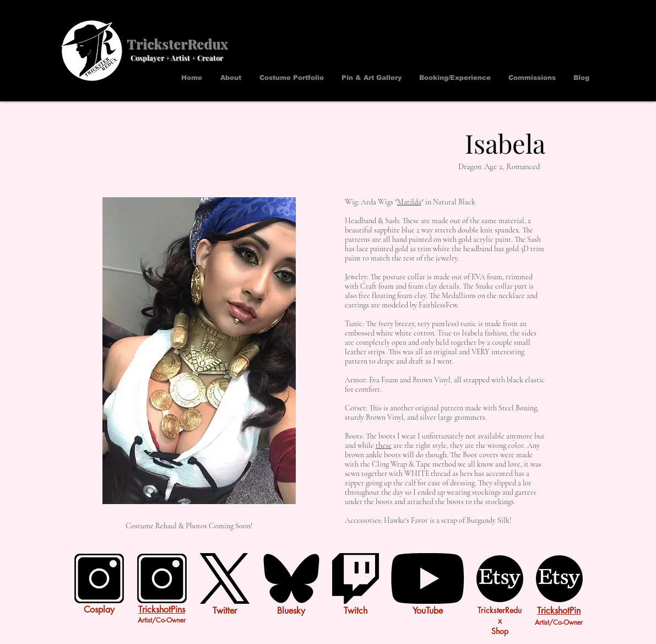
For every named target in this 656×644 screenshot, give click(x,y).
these (384, 445)
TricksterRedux (177, 43)
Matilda (409, 202)
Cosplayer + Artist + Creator (177, 58)
